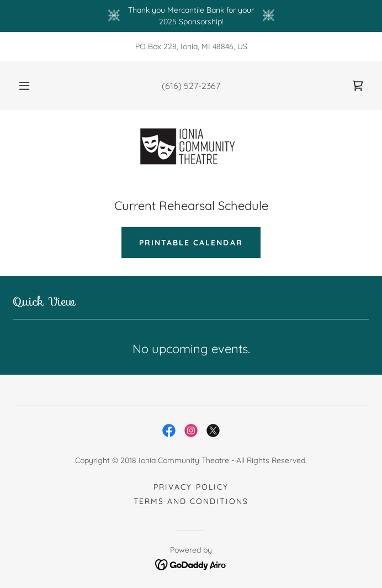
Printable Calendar (191, 243)
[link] (358, 86)
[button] (30, 86)
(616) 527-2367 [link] (191, 86)
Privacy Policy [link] (191, 487)
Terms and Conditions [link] (191, 501)
